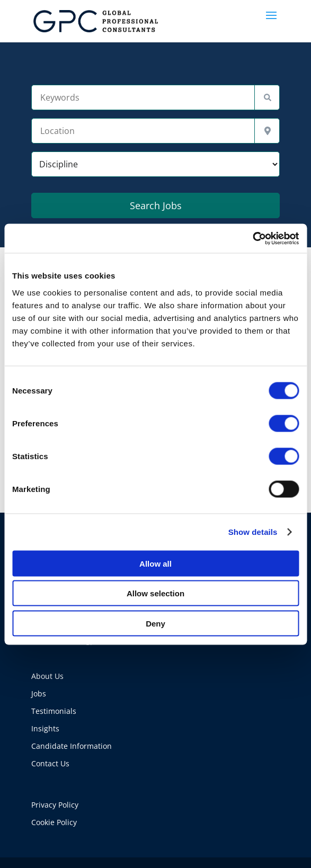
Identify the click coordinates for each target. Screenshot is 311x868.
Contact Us (50, 763)
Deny (155, 623)
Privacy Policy (55, 805)
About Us (47, 676)
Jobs (39, 693)
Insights (45, 728)
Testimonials (54, 711)
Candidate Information (72, 746)
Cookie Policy (54, 822)
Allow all (155, 563)
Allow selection (155, 593)
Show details (253, 532)
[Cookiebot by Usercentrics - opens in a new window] (252, 238)
